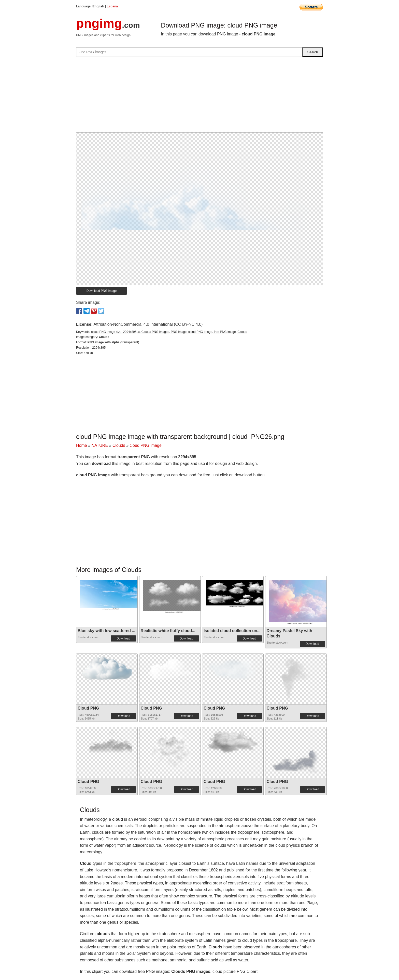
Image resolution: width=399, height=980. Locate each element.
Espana (112, 6)
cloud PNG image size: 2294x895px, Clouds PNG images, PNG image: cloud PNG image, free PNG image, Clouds (169, 332)
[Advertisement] (199, 97)
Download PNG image (102, 291)
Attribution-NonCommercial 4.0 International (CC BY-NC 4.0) (148, 324)
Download (123, 638)
